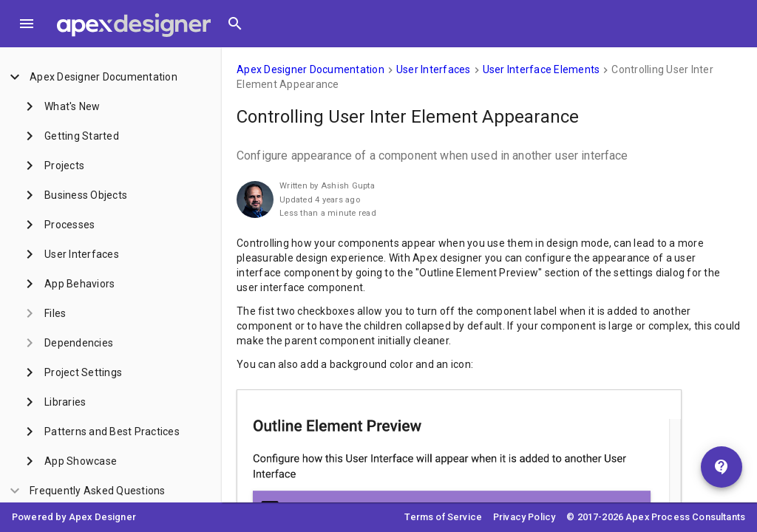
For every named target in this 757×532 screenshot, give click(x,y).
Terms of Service (443, 517)
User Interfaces (434, 69)
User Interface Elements (542, 69)
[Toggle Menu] (27, 24)
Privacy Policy (524, 517)
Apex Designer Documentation (310, 69)
